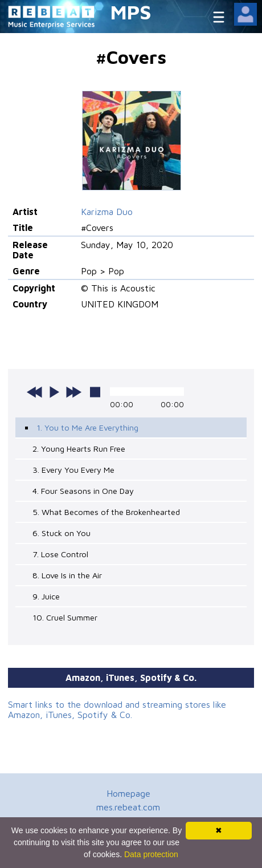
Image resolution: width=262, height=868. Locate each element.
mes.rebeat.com (128, 807)
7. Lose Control (60, 554)
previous (35, 392)
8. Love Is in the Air (67, 575)
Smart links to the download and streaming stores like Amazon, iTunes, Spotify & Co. (117, 709)
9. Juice (46, 596)
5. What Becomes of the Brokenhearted (106, 512)
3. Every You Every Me (73, 470)
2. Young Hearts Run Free (79, 449)
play (54, 392)
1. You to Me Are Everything (87, 427)
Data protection (151, 854)
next (73, 392)
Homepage (128, 793)
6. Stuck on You (62, 533)
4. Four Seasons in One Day (83, 491)
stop (95, 392)
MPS (131, 12)
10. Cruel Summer (65, 617)
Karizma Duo (107, 212)
